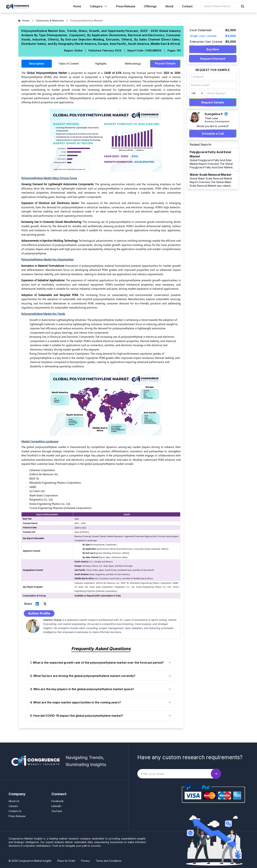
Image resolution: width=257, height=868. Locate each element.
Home (77, 6)
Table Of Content (69, 64)
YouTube (57, 811)
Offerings (150, 6)
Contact (187, 6)
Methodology (133, 64)
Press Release (126, 6)
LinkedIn (56, 806)
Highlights (101, 64)
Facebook (57, 801)
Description (37, 64)
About (169, 6)
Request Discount (213, 59)
